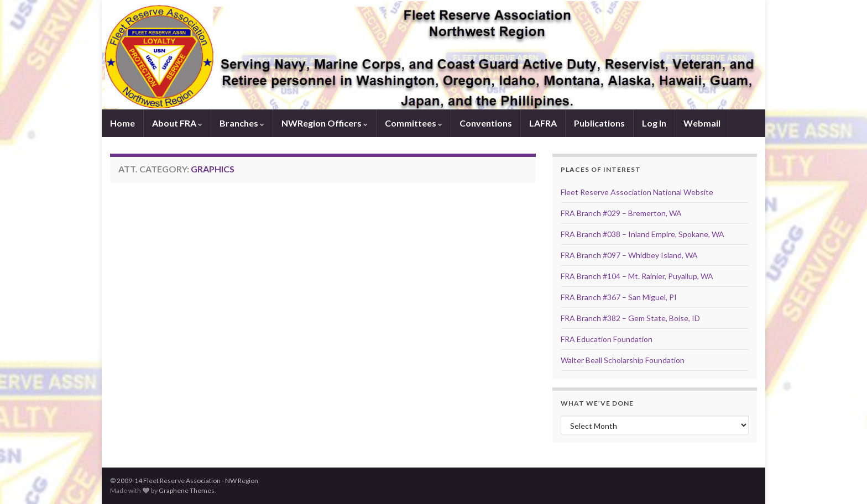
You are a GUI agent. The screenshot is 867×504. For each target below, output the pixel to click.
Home (122, 123)
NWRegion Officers (325, 123)
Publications (599, 123)
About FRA (177, 123)
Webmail (702, 123)
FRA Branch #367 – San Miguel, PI (619, 297)
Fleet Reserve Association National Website (637, 192)
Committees (414, 123)
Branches (242, 123)
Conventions (486, 123)
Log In (654, 123)
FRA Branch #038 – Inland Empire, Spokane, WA (643, 234)
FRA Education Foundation (607, 339)
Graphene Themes (187, 490)
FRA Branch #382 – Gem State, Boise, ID (630, 318)
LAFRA (543, 123)
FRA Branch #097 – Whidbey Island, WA (629, 255)
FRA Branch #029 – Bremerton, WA (621, 213)
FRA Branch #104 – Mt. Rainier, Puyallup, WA (637, 276)
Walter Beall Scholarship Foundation (623, 360)
